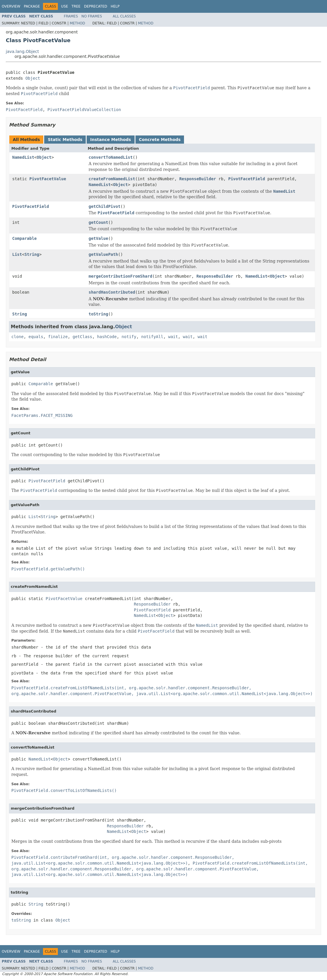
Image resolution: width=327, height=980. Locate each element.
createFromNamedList (112, 179)
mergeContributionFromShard (120, 276)
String (32, 254)
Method (77, 23)
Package (32, 6)
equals (36, 337)
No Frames (92, 16)
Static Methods (65, 140)
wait (173, 337)
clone (17, 337)
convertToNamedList (111, 157)
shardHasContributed (112, 292)
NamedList (23, 157)
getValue (98, 238)
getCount (98, 222)
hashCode (107, 337)
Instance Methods (110, 140)
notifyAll (152, 337)
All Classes (124, 16)
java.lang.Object (22, 51)
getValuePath (103, 254)
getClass (82, 337)
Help (115, 6)
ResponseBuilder (198, 179)
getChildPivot (105, 206)
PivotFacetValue (48, 179)
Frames (71, 16)
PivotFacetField (246, 179)
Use (65, 6)
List (17, 254)
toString (98, 314)
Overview (11, 6)
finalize (58, 337)
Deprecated (96, 6)
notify (129, 337)
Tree (76, 6)
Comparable (24, 238)
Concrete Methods (160, 140)
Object (33, 78)
